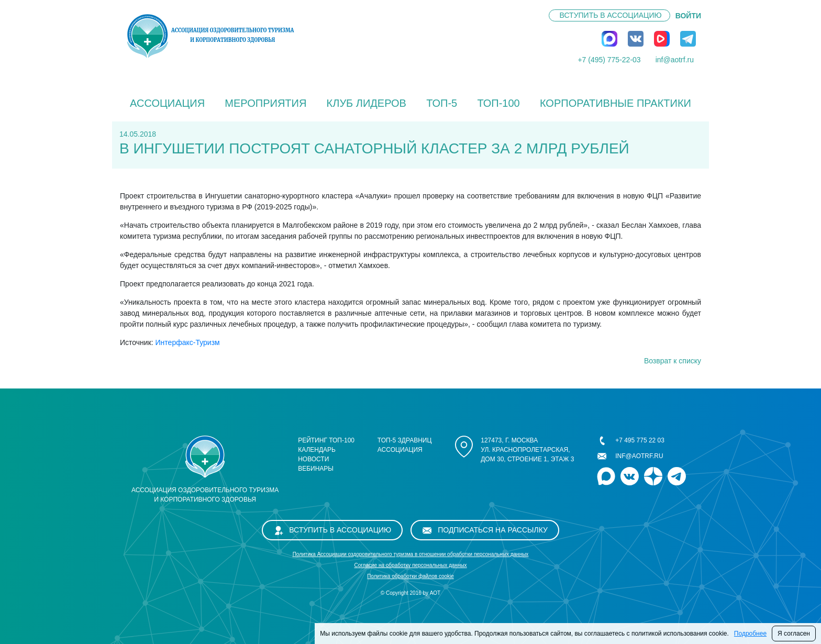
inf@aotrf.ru (675, 60)
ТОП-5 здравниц (405, 440)
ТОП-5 (442, 103)
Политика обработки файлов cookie (410, 576)
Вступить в (611, 15)
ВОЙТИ (688, 16)
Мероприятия (265, 103)
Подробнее (750, 634)
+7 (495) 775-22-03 (609, 60)
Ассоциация (167, 103)
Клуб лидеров (367, 103)
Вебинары (316, 469)
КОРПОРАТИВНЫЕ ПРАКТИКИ (615, 103)
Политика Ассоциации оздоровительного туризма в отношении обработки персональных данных (411, 554)
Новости (313, 459)
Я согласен (794, 634)
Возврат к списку (673, 361)
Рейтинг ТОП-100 (326, 440)
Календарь (317, 450)
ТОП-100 (498, 103)
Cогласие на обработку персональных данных (410, 565)
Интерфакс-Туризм (188, 342)
